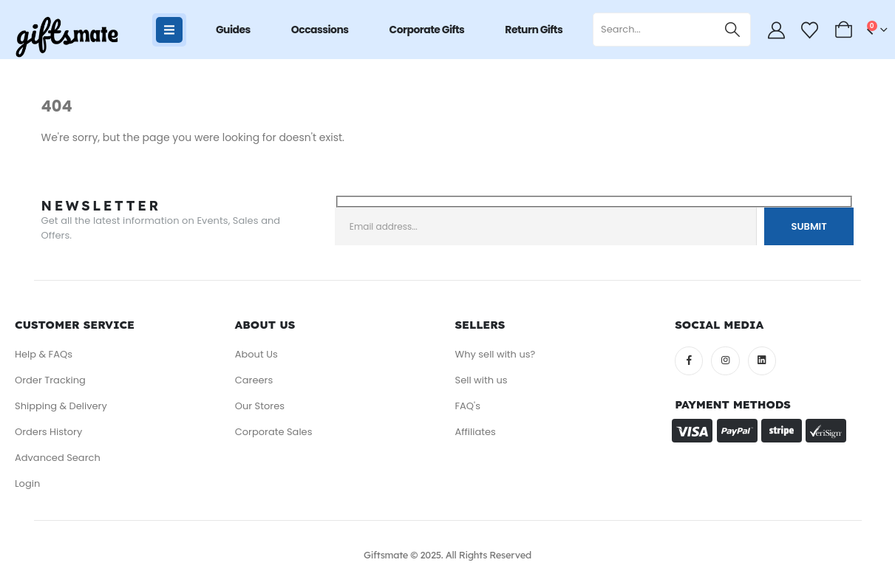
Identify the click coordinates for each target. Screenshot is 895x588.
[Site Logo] (67, 37)
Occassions (320, 30)
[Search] (733, 30)
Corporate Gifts (427, 30)
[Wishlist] (810, 30)
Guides (233, 30)
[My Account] (776, 30)
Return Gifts (534, 30)
